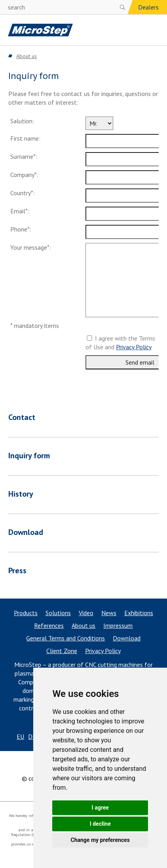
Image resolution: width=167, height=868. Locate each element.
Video (86, 613)
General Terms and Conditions (65, 638)
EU (20, 736)
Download (127, 638)
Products (26, 613)
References (49, 625)
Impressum (118, 625)
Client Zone (62, 651)
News (109, 613)
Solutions (58, 613)
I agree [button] (100, 808)
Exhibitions (139, 613)
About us (83, 625)
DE (32, 736)
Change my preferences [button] (100, 840)
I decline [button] (100, 824)
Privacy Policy (134, 347)
